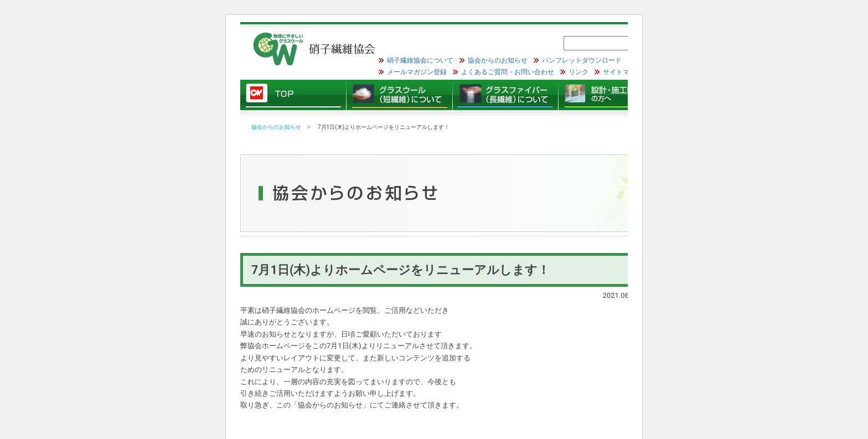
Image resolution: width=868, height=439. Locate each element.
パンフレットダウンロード (582, 60)
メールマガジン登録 (417, 72)
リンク (578, 72)
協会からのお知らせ (498, 60)
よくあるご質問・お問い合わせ (508, 72)
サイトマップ (623, 72)
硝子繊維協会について (420, 60)
